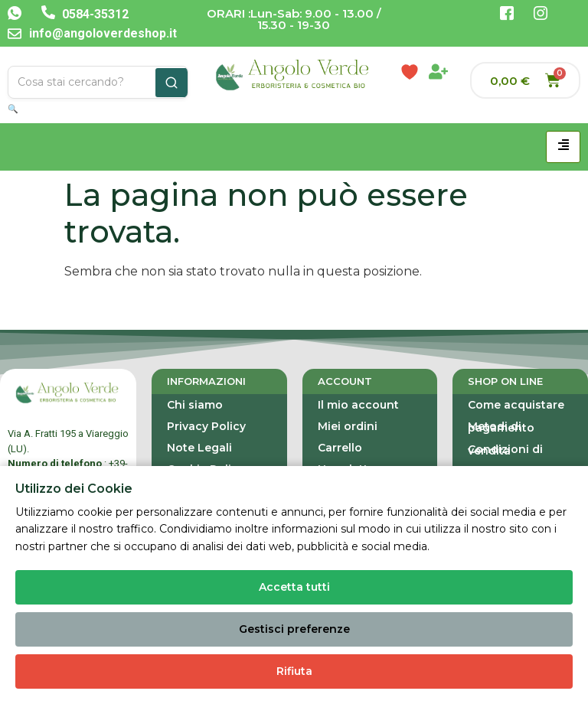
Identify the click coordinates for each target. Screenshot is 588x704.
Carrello (340, 448)
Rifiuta (294, 671)
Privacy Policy (206, 426)
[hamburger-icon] (563, 147)
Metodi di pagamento (501, 427)
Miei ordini (348, 426)
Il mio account (358, 405)
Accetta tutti (294, 587)
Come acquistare (516, 405)
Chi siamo (195, 405)
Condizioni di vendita (505, 450)
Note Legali (199, 448)
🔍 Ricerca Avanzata (49, 109)
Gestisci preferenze (294, 629)
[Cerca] (171, 83)
